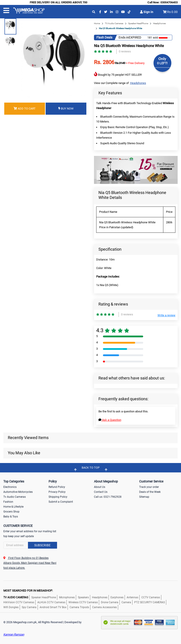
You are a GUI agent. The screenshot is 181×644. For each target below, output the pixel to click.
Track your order (149, 487)
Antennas (132, 597)
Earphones (117, 597)
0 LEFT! (162, 63)
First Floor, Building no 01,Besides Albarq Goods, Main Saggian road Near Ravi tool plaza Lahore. (30, 563)
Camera (126, 602)
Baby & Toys (11, 517)
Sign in (147, 12)
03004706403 (169, 2)
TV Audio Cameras (114, 23)
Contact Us (101, 492)
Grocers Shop (11, 512)
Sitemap (144, 497)
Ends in (124, 37)
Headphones (159, 23)
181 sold (153, 38)
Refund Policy (57, 487)
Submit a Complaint (61, 502)
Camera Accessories (104, 607)
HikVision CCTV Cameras (19, 602)
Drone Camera (110, 602)
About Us (100, 487)
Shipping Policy (58, 497)
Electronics (10, 487)
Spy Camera (29, 607)
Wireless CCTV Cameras (83, 602)
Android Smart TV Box (53, 607)
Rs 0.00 (172, 12)
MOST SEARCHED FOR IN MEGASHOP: (28, 591)
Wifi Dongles (11, 607)
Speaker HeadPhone (138, 23)
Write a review (166, 315)
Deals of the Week (150, 492)
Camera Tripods (79, 607)
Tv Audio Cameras (15, 497)
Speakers (83, 597)
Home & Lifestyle (13, 507)
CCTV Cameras (151, 597)
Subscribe (42, 545)
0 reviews (125, 51)
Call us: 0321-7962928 (108, 497)
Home (97, 23)
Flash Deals (104, 37)
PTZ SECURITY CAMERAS (150, 602)
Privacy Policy (57, 492)
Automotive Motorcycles (18, 492)
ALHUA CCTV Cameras (51, 602)
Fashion (8, 502)
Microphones (67, 597)
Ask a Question (110, 420)
